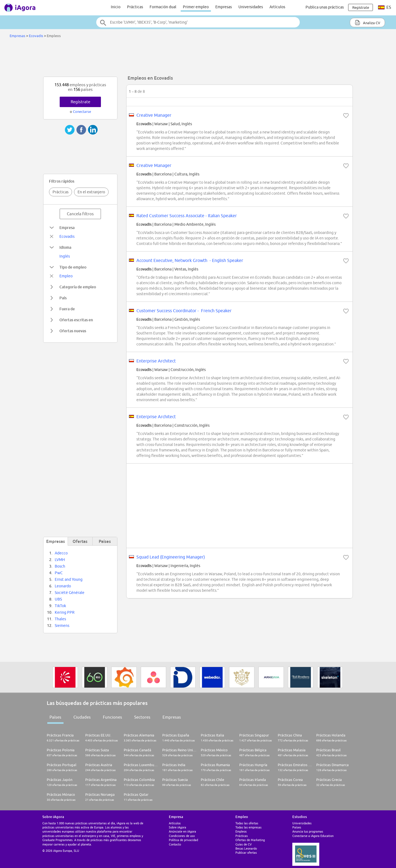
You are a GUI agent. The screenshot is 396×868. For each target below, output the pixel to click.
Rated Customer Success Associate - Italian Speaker (187, 216)
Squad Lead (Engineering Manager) (171, 557)
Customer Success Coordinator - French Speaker (184, 311)
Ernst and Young (69, 579)
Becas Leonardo (246, 848)
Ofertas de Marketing (250, 840)
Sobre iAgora (178, 827)
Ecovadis (36, 36)
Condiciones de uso (182, 836)
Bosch (60, 566)
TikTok (60, 606)
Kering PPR (65, 612)
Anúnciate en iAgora (182, 831)
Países (55, 717)
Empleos (241, 831)
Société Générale (70, 593)
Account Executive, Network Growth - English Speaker (190, 260)
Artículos (277, 7)
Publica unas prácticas (325, 7)
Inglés (65, 256)
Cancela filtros (80, 214)
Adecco (61, 553)
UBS (58, 599)
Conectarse (82, 111)
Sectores (142, 717)
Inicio (116, 7)
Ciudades (82, 717)
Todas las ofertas (247, 823)
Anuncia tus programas (308, 831)
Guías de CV (244, 844)
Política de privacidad (183, 840)
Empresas (224, 7)
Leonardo (63, 586)
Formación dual (163, 7)
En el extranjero (91, 192)
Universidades (251, 7)
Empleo (66, 276)
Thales (60, 619)
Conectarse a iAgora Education (313, 836)
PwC (59, 573)
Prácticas (135, 7)
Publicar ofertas (246, 852)
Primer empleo (196, 7)
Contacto (175, 844)
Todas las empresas (248, 827)
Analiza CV (367, 23)
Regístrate (80, 102)
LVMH (60, 560)
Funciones (112, 717)
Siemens (62, 626)
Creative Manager (154, 115)
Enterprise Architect (156, 361)
